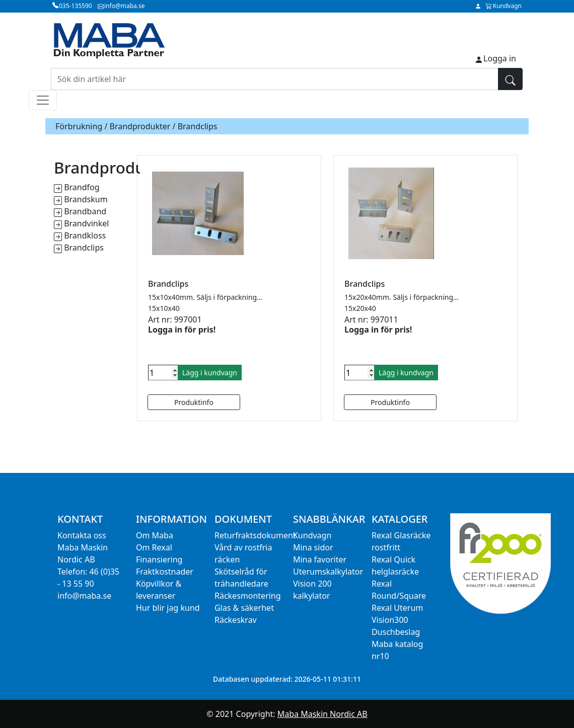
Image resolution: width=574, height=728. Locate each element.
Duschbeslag (396, 632)
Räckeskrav (236, 620)
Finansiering (159, 559)
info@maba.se (84, 596)
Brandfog (82, 187)
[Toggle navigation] (43, 100)
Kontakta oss (82, 535)
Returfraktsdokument (255, 535)
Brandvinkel (86, 223)
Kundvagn (312, 535)
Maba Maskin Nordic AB (322, 714)
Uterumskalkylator (328, 572)
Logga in (500, 58)
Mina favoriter (320, 559)
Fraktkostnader (165, 572)
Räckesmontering (248, 596)
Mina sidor (313, 547)
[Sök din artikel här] (275, 79)
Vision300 (390, 620)
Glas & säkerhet (244, 608)
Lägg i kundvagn (210, 373)
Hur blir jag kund (168, 608)
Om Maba (155, 535)
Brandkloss (85, 235)
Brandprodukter (140, 126)
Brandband (85, 211)
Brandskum (86, 199)
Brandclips (84, 248)
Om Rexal (154, 547)
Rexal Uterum (397, 608)
